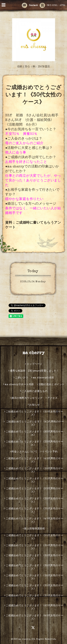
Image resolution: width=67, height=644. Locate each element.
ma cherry (34, 353)
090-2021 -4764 (53, 6)
